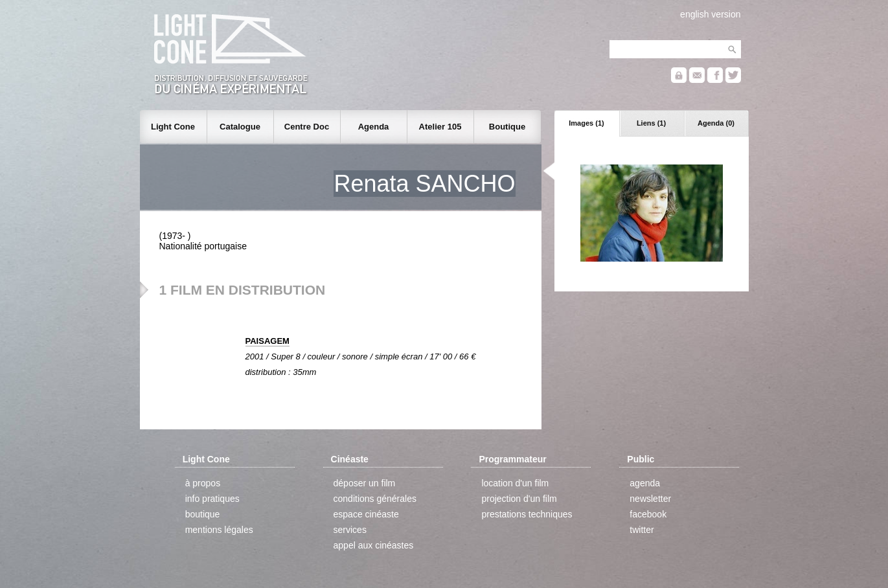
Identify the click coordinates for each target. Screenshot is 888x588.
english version (710, 14)
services (350, 530)
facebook (648, 514)
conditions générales (375, 499)
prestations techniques (527, 514)
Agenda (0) (716, 123)
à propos (203, 483)
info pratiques (212, 499)
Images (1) (586, 123)
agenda (645, 483)
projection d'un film (519, 499)
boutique (203, 514)
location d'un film (515, 483)
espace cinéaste (366, 514)
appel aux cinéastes (374, 545)
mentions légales (219, 530)
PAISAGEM (268, 341)
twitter (642, 530)
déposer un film (365, 483)
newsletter (650, 499)
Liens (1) (651, 123)
